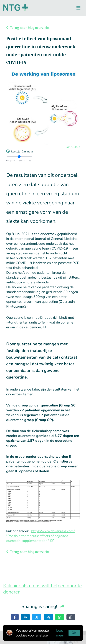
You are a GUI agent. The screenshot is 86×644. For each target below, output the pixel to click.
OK (74, 633)
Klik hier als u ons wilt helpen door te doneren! (42, 589)
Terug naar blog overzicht (28, 28)
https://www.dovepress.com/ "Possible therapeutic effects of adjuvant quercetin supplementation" (40, 536)
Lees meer (60, 633)
